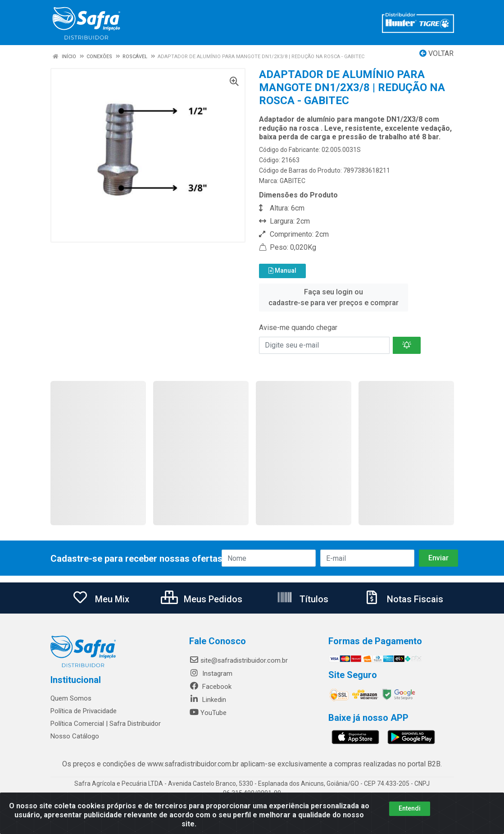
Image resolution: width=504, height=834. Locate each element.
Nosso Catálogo (75, 736)
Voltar (436, 53)
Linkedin (208, 700)
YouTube (208, 713)
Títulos (302, 599)
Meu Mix (101, 599)
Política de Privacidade (84, 711)
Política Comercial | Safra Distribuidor (106, 724)
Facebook (210, 687)
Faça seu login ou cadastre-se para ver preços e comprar (334, 297)
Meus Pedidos (202, 599)
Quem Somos (71, 698)
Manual (282, 270)
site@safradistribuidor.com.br (238, 660)
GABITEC (293, 181)
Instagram (211, 674)
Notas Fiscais (404, 599)
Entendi (410, 808)
